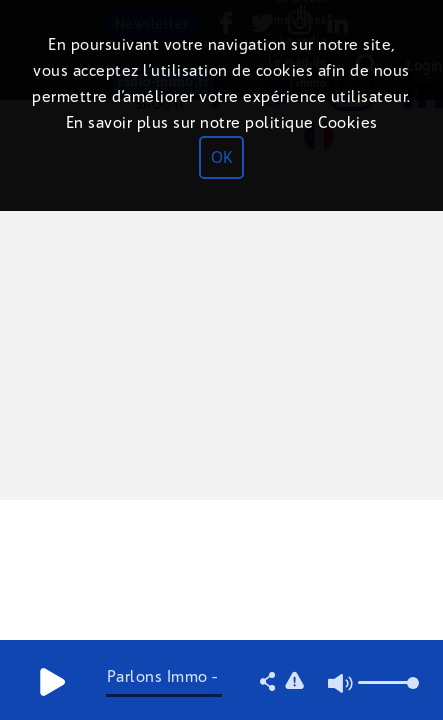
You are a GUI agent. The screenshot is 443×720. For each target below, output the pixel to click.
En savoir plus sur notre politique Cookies (222, 122)
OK (221, 157)
